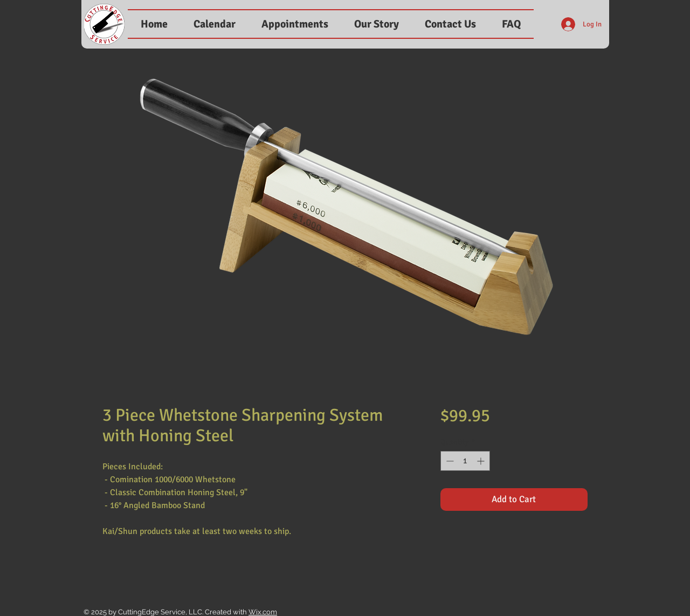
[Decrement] (449, 461)
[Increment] (482, 461)
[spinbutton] (465, 461)
